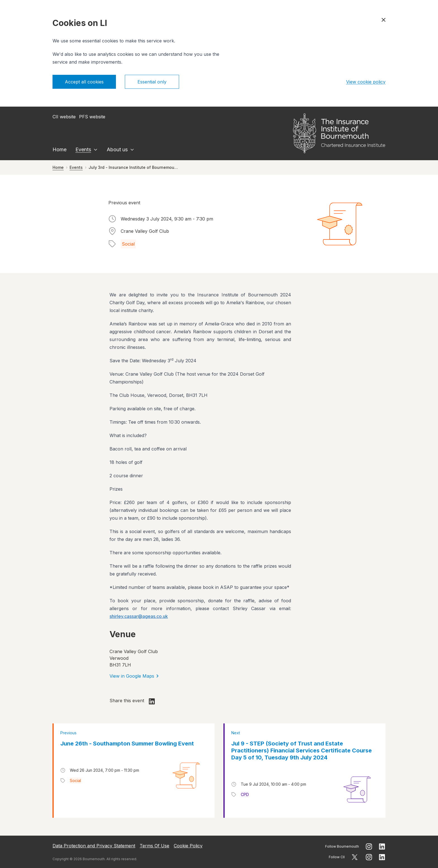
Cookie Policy (188, 846)
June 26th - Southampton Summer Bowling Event (127, 744)
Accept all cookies (84, 82)
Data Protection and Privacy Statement (94, 846)
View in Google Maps (134, 676)
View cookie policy (366, 82)
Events (83, 149)
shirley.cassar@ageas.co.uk (139, 616)
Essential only (152, 82)
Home (59, 149)
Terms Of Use (154, 846)
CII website (64, 117)
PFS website (92, 117)
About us (117, 149)
